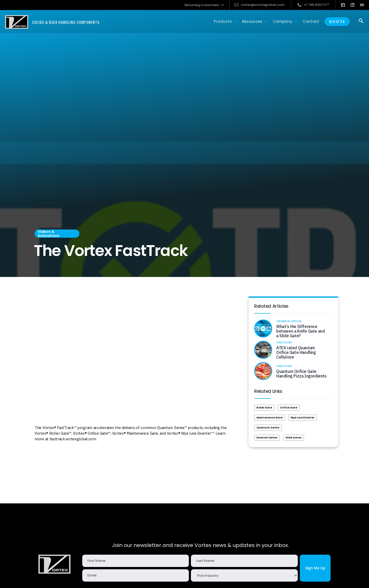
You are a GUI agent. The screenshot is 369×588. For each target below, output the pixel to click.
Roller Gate (264, 408)
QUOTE (337, 22)
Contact (311, 21)
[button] (204, 5)
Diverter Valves (267, 438)
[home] (52, 22)
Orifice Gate (289, 408)
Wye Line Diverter (303, 418)
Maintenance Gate (270, 418)
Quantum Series (268, 428)
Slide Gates (294, 438)
